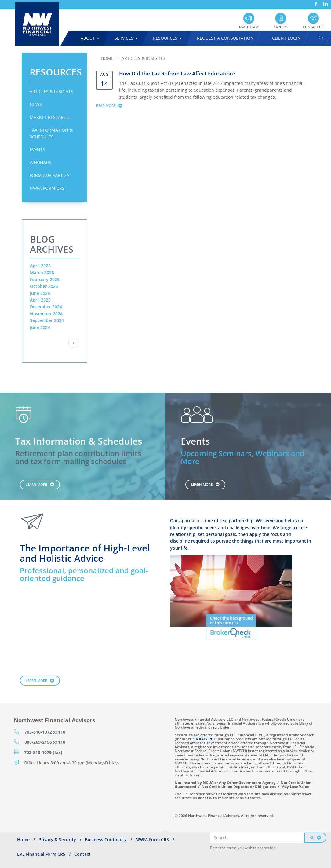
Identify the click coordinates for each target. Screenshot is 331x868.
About (90, 38)
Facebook (315, 2)
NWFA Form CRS (47, 188)
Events (37, 150)
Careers (281, 27)
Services (126, 38)
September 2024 (47, 320)
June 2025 (40, 293)
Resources (167, 38)
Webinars (40, 162)
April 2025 (40, 300)
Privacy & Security (57, 839)
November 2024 (46, 314)
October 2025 (44, 286)
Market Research (49, 117)
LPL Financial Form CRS (41, 854)
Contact (82, 854)
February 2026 (45, 279)
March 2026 (42, 272)
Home (107, 58)
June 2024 (40, 327)
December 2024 (46, 307)
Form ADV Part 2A (49, 175)
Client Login (286, 38)
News (36, 104)
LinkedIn (325, 2)
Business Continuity (106, 839)
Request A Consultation (225, 38)
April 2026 (40, 266)
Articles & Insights (51, 92)
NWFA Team (249, 27)
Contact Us (313, 27)
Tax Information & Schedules (51, 133)
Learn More (36, 484)
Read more (112, 105)
